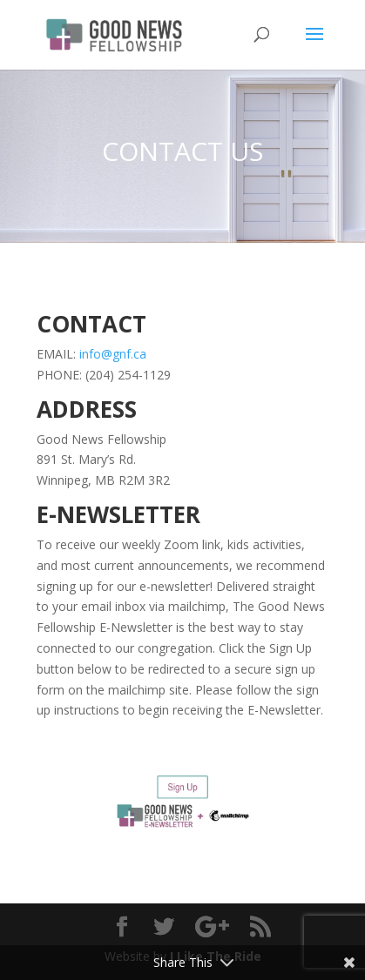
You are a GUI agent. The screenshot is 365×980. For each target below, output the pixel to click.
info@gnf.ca (113, 354)
